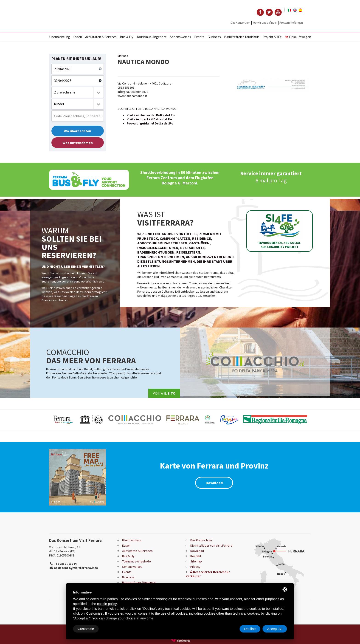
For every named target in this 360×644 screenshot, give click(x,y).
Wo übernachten (77, 131)
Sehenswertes (180, 37)
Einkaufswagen (298, 37)
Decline (250, 629)
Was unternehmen (78, 143)
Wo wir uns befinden (265, 23)
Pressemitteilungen (291, 23)
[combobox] (78, 92)
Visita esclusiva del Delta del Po (151, 115)
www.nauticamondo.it (132, 96)
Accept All (275, 629)
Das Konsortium (240, 23)
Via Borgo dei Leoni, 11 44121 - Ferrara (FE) (65, 549)
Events (199, 37)
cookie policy (107, 604)
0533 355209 (126, 88)
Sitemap (196, 561)
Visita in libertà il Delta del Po (149, 119)
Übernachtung (60, 37)
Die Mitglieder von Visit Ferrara (211, 545)
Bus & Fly (127, 37)
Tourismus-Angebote (152, 37)
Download (214, 483)
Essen (78, 37)
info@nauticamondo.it (133, 92)
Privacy (195, 567)
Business (214, 37)
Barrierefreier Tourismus (242, 37)
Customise (86, 629)
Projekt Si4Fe (272, 37)
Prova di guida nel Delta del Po (150, 123)
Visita (164, 393)
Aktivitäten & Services (101, 37)
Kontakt (196, 556)
